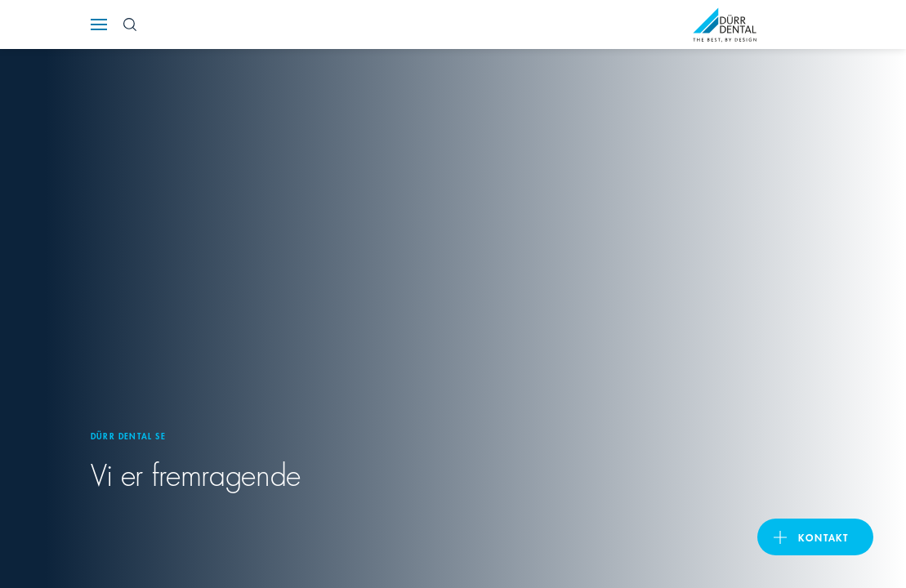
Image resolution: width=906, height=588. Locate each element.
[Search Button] (130, 24)
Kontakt (823, 537)
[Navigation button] (99, 24)
